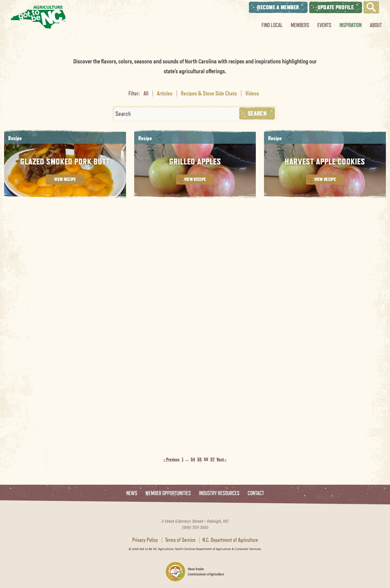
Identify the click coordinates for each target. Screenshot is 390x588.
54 (193, 459)
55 (200, 459)
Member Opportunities (168, 493)
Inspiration (351, 25)
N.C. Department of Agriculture (230, 540)
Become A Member (278, 7)
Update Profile (336, 7)
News (132, 493)
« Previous (171, 459)
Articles (165, 93)
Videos (252, 93)
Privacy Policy (145, 540)
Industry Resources (219, 493)
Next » (222, 459)
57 (212, 459)
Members (300, 25)
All (146, 93)
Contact (256, 493)
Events (324, 25)
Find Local (272, 25)
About (376, 25)
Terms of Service (180, 540)
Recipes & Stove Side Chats (209, 93)
